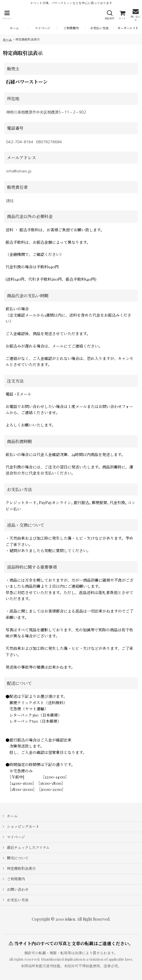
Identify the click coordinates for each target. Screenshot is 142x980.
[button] (7, 15)
